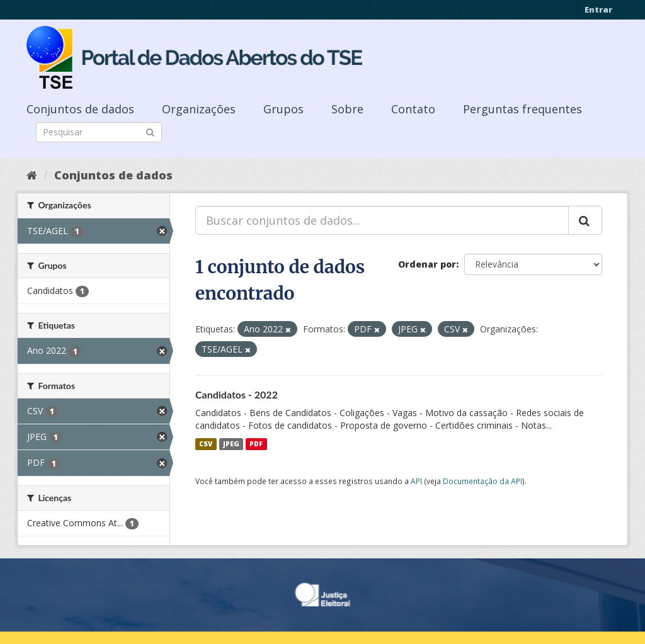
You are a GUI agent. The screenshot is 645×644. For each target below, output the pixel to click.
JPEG (231, 444)
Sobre (347, 109)
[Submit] (150, 131)
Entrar (598, 9)
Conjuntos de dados (80, 109)
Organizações (199, 109)
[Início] (32, 175)
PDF (256, 444)
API (416, 481)
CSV (206, 444)
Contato (413, 109)
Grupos (283, 109)
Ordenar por (427, 264)
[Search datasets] (99, 132)
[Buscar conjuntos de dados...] (382, 220)
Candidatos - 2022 (237, 394)
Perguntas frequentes (522, 109)
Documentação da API (482, 481)
